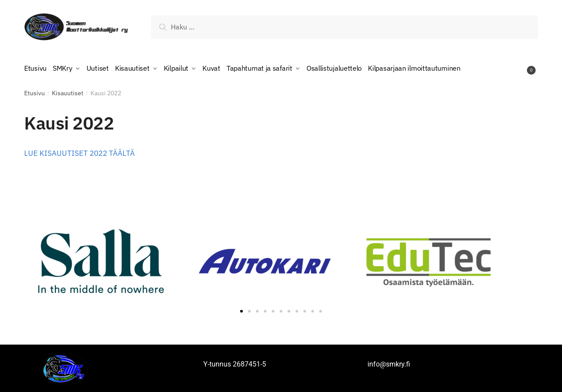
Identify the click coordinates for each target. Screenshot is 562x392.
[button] (241, 309)
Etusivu (34, 91)
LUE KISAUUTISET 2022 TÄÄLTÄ (79, 151)
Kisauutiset (68, 91)
